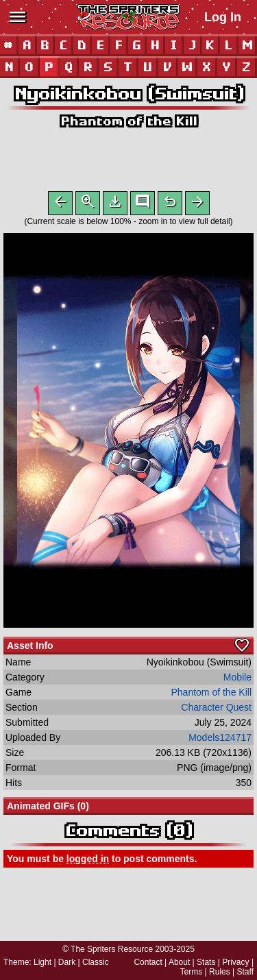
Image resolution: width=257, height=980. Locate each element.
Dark (67, 962)
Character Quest (216, 710)
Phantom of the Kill (128, 121)
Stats (206, 962)
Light (42, 962)
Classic (96, 962)
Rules (220, 972)
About (179, 962)
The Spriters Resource (112, 949)
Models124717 (220, 740)
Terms (192, 972)
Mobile (237, 680)
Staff (245, 972)
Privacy (235, 962)
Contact (148, 962)
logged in (88, 861)
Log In (223, 17)
